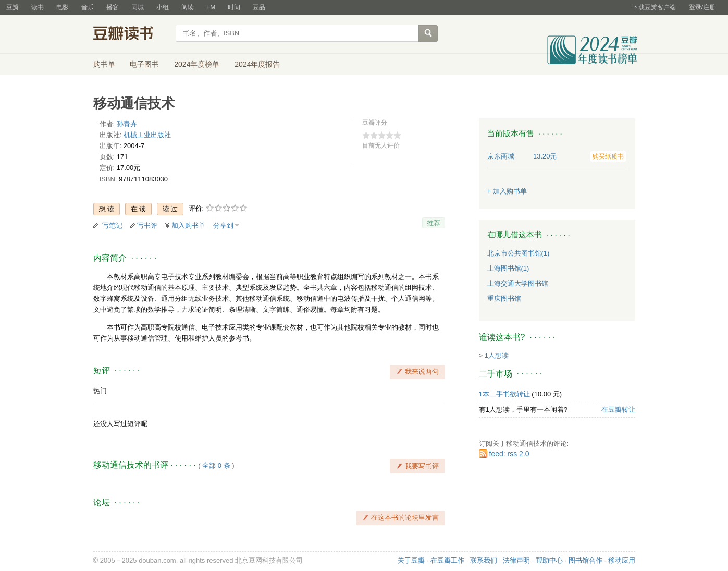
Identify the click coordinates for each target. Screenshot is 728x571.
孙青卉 (127, 124)
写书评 (147, 226)
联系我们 (484, 560)
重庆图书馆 (504, 299)
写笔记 (112, 226)
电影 (63, 7)
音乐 (88, 7)
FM (211, 7)
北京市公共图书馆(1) (519, 253)
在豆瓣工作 (447, 560)
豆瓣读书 (131, 34)
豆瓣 (13, 7)
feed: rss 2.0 (509, 454)
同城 (138, 7)
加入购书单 (188, 226)
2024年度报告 (257, 64)
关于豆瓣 (411, 560)
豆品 (259, 7)
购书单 (104, 64)
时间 (234, 7)
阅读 (188, 7)
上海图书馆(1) (508, 268)
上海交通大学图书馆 (518, 283)
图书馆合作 (585, 560)
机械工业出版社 (147, 135)
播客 (113, 7)
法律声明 (516, 560)
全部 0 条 (216, 465)
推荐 (434, 223)
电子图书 (144, 64)
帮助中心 (549, 560)
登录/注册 (702, 7)
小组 (163, 7)
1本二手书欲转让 (504, 394)
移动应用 (622, 560)
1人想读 (497, 355)
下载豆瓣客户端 (654, 7)
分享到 (223, 226)
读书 (38, 7)
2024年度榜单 (197, 64)
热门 (100, 391)
